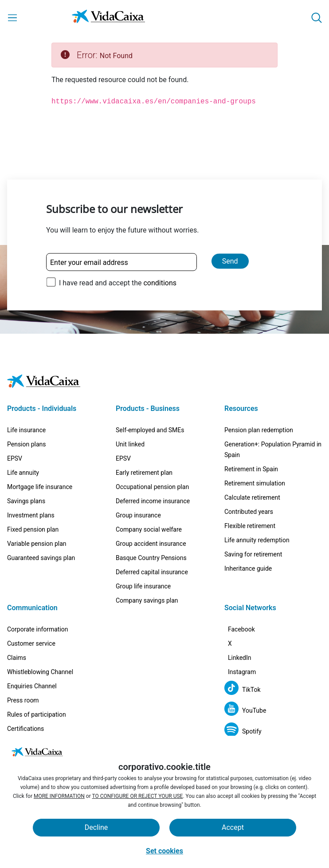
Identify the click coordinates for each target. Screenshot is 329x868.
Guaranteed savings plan (41, 531)
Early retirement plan (144, 446)
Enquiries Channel (32, 659)
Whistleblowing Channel (40, 645)
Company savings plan (147, 574)
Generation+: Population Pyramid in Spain (273, 423)
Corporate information (38, 603)
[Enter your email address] (121, 262)
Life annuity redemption (257, 513)
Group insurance (138, 489)
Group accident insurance (151, 517)
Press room (23, 674)
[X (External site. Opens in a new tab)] (235, 627)
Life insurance (26, 403)
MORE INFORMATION (59, 796)
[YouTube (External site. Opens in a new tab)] (245, 710)
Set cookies (164, 851)
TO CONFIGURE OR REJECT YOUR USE (138, 796)
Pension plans (27, 418)
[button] (317, 18)
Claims (17, 631)
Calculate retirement (252, 471)
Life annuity (23, 446)
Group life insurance (143, 560)
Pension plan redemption (259, 403)
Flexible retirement (250, 499)
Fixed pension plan (33, 503)
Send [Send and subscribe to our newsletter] (230, 261)
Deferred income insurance (153, 474)
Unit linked (130, 418)
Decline (96, 827)
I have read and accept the (118, 283)
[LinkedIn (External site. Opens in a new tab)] (245, 648)
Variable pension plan (37, 517)
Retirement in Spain (251, 442)
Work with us (25, 716)
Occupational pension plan (152, 460)
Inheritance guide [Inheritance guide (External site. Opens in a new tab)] (248, 542)
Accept (233, 827)
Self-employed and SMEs (150, 403)
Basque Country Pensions (151, 531)
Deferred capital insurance (152, 545)
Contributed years (249, 485)
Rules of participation (37, 688)
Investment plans (31, 489)
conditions (160, 283)
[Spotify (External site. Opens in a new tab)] (243, 731)
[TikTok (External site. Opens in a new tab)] (243, 689)
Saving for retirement (253, 528)
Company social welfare (149, 503)
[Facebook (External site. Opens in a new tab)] (247, 606)
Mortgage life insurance (40, 460)
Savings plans (26, 474)
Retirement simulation (255, 457)
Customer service (31, 617)
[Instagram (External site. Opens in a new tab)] (247, 669)
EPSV (15, 432)
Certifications (25, 702)
